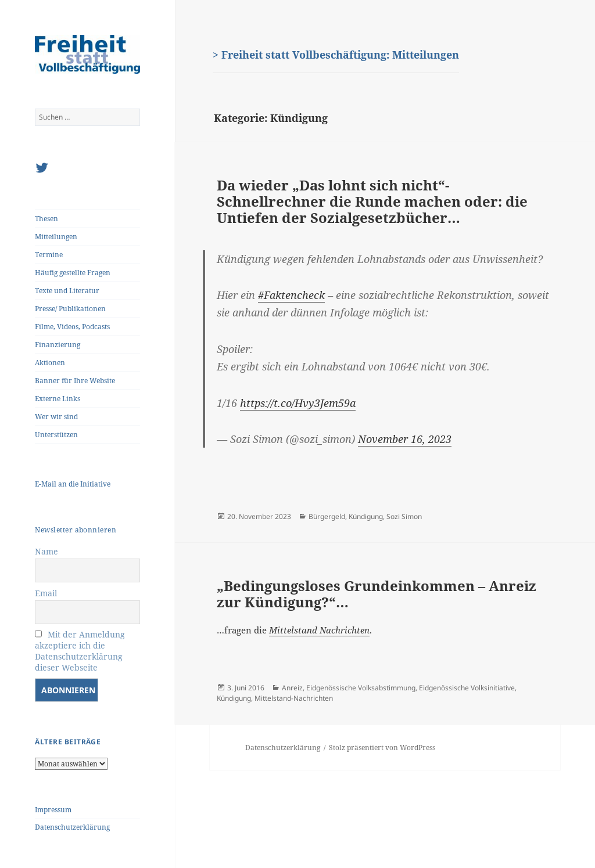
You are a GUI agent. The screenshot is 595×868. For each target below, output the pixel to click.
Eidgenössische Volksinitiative (467, 688)
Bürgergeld (327, 516)
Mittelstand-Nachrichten (294, 698)
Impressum (53, 810)
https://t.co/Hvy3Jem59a (298, 403)
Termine (49, 255)
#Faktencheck (291, 295)
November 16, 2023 (405, 439)
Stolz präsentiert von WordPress (382, 748)
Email (46, 593)
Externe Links (58, 399)
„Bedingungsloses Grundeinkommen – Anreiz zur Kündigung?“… (377, 594)
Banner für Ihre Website (75, 381)
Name (46, 551)
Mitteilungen (56, 237)
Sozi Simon (404, 516)
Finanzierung (58, 345)
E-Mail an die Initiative (73, 484)
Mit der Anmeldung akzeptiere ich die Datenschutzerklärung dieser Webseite (80, 651)
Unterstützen (56, 435)
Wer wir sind (56, 417)
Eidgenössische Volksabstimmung (361, 688)
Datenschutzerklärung (72, 827)
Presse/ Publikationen (70, 309)
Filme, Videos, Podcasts (72, 327)
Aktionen (50, 363)
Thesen (46, 219)
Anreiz (292, 688)
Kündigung (366, 516)
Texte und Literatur (67, 291)
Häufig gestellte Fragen (73, 273)
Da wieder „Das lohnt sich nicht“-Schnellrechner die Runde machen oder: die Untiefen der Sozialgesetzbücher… (372, 201)
